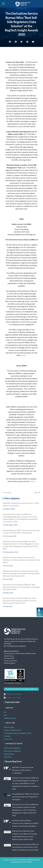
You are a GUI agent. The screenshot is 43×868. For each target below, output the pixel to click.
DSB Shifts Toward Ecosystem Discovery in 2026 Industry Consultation (23, 770)
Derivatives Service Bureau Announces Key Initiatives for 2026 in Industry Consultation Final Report (21, 560)
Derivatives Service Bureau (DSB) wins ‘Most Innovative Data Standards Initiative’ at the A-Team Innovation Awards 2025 (20, 601)
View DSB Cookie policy (23, 865)
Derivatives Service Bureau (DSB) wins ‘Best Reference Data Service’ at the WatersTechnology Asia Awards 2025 (21, 587)
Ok (14, 865)
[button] (10, 42)
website (23, 355)
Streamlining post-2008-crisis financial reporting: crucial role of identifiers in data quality (26, 797)
